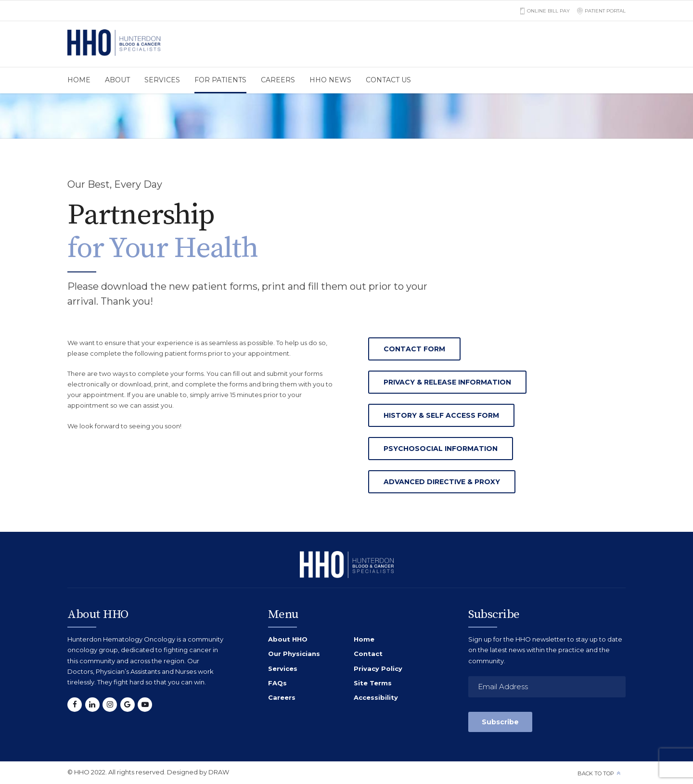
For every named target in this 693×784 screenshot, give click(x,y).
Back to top (596, 773)
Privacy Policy (378, 668)
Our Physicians (294, 654)
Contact (368, 654)
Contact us (388, 80)
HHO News (330, 80)
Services (162, 80)
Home (79, 80)
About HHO (288, 639)
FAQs (277, 683)
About (117, 80)
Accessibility (376, 697)
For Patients (220, 80)
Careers (278, 80)
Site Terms (373, 683)
